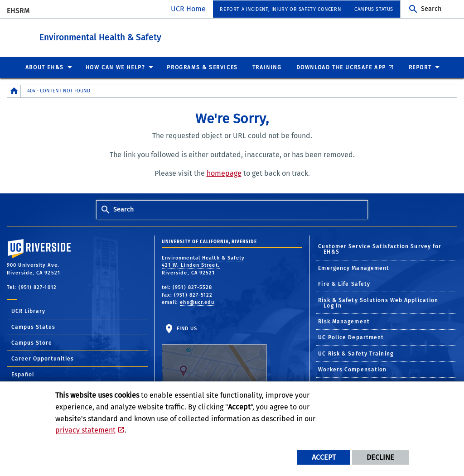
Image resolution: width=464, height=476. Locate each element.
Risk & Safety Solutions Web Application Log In (378, 303)
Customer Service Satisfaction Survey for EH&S (380, 249)
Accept (324, 457)
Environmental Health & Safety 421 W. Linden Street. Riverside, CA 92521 (203, 265)
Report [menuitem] (420, 67)
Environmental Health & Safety (156, 36)
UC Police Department (351, 337)
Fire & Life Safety (344, 284)
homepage (224, 173)
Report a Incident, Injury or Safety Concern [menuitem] (280, 9)
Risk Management (344, 321)
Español (23, 374)
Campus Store (32, 342)
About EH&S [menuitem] (45, 67)
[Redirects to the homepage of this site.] (14, 91)
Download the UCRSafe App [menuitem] (341, 67)
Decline (380, 457)
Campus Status (33, 327)
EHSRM (18, 11)
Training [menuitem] (267, 67)
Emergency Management (354, 268)
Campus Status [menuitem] (374, 9)
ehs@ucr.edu (197, 302)
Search (431, 9)
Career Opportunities (43, 358)
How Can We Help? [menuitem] (116, 67)
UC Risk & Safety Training (356, 353)
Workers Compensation (352, 369)
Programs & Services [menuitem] (202, 67)
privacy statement (85, 430)
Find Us (214, 353)
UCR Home (188, 9)
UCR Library (28, 311)
